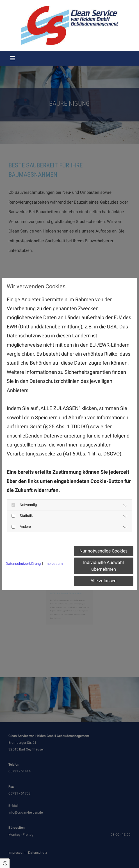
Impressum (53, 564)
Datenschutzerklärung (23, 564)
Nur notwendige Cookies (103, 551)
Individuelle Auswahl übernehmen (103, 566)
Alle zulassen (103, 581)
